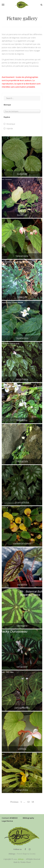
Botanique (11, 124)
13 (28, 802)
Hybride (10, 129)
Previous (14, 802)
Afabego (21, 859)
